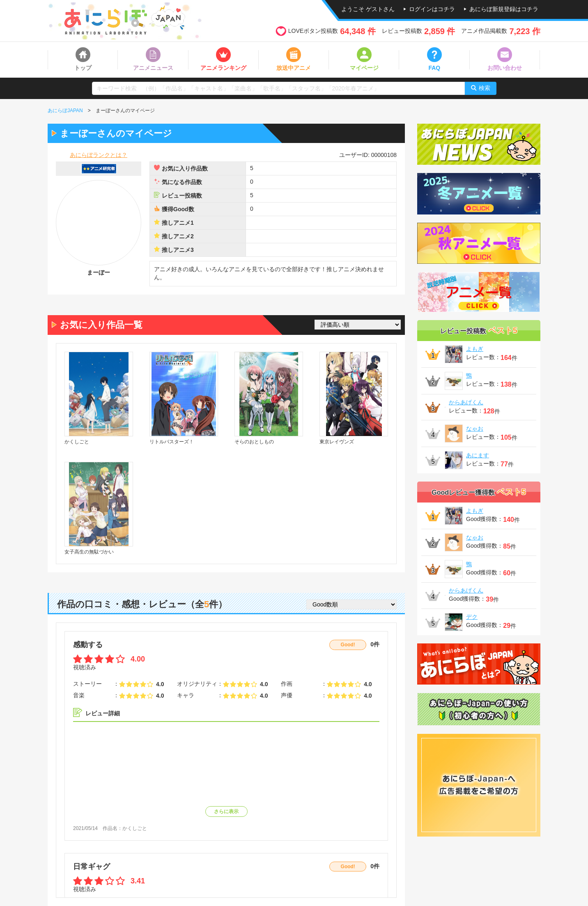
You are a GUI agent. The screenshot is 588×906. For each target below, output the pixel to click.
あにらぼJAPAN (65, 111)
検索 (485, 88)
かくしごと (135, 828)
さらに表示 (226, 811)
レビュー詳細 (103, 713)
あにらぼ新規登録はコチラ (504, 9)
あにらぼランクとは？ (99, 155)
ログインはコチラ (432, 9)
